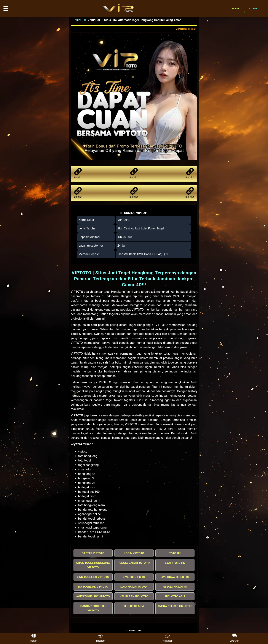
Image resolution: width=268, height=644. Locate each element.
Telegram (100, 638)
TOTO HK (175, 553)
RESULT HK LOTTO (175, 587)
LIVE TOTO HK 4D (134, 577)
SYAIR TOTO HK (175, 563)
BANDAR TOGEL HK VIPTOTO (93, 608)
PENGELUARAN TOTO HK (134, 563)
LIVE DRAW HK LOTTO (175, 577)
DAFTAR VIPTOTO (93, 553)
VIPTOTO (81, 20)
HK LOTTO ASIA (134, 606)
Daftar (235, 9)
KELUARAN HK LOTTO (134, 596)
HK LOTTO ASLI (175, 596)
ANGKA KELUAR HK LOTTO (175, 606)
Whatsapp (167, 638)
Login (253, 9)
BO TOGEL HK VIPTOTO (93, 587)
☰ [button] (6, 9)
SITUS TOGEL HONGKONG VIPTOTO (93, 565)
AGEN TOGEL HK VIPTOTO (93, 596)
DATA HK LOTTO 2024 (134, 587)
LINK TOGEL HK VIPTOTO (93, 577)
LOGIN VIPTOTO (134, 553)
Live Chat (234, 638)
